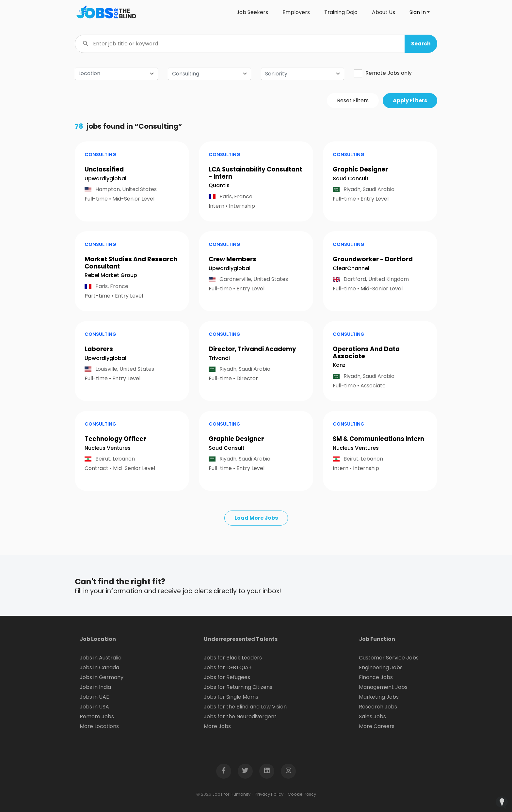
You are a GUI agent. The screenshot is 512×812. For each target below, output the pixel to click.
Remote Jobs (97, 716)
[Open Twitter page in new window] (245, 771)
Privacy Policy (269, 794)
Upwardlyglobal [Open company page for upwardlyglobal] (105, 179)
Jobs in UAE (94, 697)
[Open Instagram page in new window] (288, 771)
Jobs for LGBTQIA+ (228, 667)
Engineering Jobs (381, 667)
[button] (421, 44)
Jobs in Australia (101, 658)
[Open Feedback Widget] (502, 802)
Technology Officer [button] (115, 439)
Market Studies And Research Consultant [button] (131, 263)
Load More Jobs (256, 518)
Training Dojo (341, 12)
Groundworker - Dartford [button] (373, 259)
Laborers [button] (99, 349)
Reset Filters (353, 100)
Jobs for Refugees (227, 677)
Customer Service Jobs (389, 658)
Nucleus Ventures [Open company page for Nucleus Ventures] (108, 448)
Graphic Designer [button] (360, 169)
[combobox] (209, 74)
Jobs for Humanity (231, 794)
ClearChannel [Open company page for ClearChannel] (351, 268)
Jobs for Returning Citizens (238, 687)
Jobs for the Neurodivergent (240, 716)
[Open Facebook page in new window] (224, 771)
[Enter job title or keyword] (256, 44)
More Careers (377, 726)
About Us (384, 12)
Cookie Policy (302, 794)
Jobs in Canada (99, 667)
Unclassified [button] (104, 169)
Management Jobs (383, 687)
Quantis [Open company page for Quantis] (219, 185)
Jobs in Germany (102, 677)
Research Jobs (378, 707)
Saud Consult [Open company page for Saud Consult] (351, 179)
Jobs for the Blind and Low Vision (245, 707)
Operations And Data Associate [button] (366, 353)
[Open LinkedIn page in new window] (267, 771)
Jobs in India (95, 687)
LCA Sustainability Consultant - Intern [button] (255, 173)
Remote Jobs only (383, 73)
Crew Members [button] (232, 259)
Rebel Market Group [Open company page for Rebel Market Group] (111, 275)
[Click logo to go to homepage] (106, 12)
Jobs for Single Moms (231, 697)
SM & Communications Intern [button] (378, 439)
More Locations (99, 726)
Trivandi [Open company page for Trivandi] (219, 358)
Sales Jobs (372, 716)
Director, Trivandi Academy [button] (252, 349)
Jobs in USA (94, 707)
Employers (296, 12)
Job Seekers (252, 12)
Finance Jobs (376, 677)
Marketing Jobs (379, 697)
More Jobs (217, 726)
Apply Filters (410, 100)
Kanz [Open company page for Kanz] (339, 365)
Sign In (418, 12)
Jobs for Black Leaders (233, 658)
